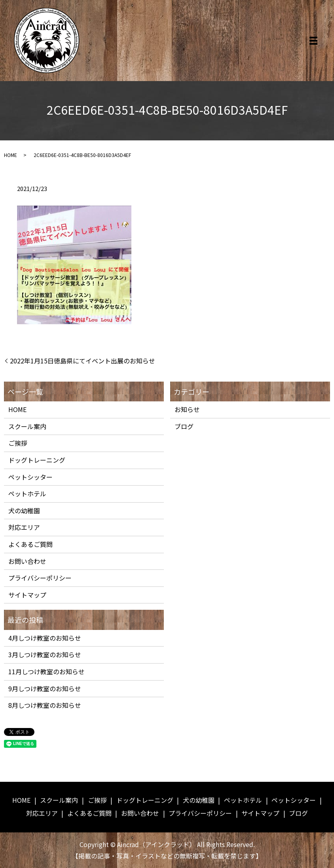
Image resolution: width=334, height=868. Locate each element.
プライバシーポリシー (40, 578)
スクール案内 (27, 426)
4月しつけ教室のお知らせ (45, 638)
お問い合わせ (27, 561)
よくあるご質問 (30, 544)
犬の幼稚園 (24, 511)
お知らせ (187, 409)
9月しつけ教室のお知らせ (45, 688)
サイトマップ (27, 595)
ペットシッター (30, 477)
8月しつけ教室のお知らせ (45, 705)
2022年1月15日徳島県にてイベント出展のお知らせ (83, 361)
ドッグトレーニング (37, 460)
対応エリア (24, 527)
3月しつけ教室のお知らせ (45, 654)
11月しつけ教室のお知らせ (46, 671)
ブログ (184, 426)
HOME (10, 155)
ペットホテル (27, 494)
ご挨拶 (18, 443)
